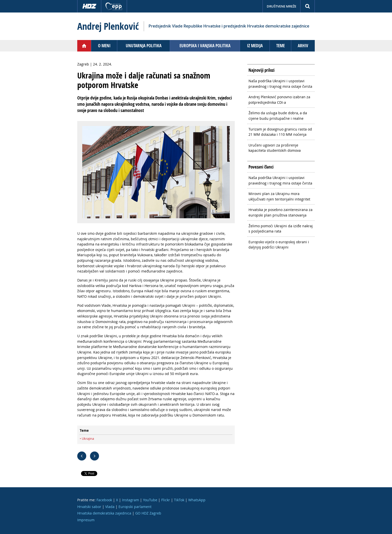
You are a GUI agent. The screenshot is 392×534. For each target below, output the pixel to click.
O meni (104, 46)
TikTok (179, 500)
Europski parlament (135, 507)
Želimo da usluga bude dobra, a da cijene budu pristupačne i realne (278, 116)
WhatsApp (197, 500)
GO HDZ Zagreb (148, 513)
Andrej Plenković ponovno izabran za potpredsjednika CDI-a (279, 100)
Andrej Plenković (108, 26)
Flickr (166, 500)
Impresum (86, 520)
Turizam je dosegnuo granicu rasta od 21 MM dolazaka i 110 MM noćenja (280, 132)
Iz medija (255, 46)
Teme (280, 46)
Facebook (104, 500)
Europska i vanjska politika (205, 46)
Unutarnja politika (144, 46)
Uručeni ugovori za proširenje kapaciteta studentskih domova (275, 148)
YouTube (150, 500)
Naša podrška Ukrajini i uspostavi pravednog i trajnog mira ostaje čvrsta (280, 84)
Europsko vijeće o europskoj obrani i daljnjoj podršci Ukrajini (279, 245)
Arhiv (303, 46)
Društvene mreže (281, 6)
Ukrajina (88, 438)
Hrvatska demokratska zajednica (104, 513)
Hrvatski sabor (89, 507)
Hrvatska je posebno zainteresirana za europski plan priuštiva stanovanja (280, 212)
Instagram (130, 500)
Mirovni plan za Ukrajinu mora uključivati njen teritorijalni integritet (279, 196)
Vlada (110, 507)
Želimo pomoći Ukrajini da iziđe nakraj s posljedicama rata (281, 229)
